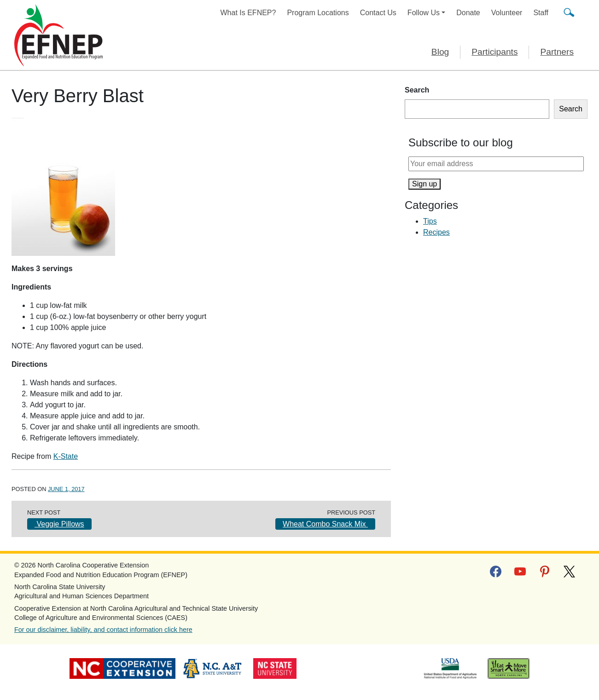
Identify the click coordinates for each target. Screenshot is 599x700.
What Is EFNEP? (248, 13)
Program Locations (318, 13)
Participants (494, 52)
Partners (557, 52)
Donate (468, 13)
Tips (430, 221)
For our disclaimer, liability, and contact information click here (103, 630)
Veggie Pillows (59, 524)
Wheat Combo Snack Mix (325, 524)
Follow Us (424, 13)
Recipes (436, 232)
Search (417, 90)
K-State (66, 456)
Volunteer (507, 13)
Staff (541, 13)
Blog (440, 52)
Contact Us (378, 13)
